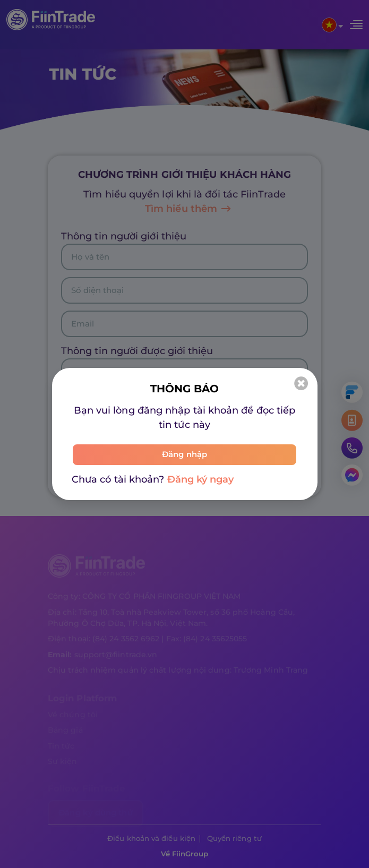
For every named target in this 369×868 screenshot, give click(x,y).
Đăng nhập (184, 454)
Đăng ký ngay (201, 479)
